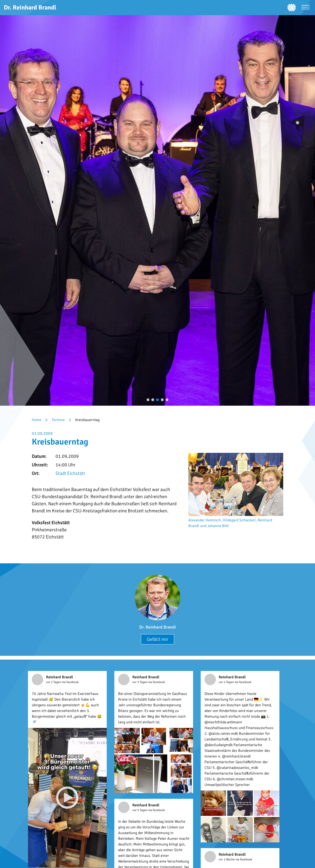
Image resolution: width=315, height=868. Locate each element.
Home (37, 420)
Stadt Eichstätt (70, 473)
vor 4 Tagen (227, 682)
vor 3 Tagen (140, 682)
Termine (58, 420)
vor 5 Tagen (140, 810)
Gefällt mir (157, 639)
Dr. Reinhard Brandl (157, 627)
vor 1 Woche (227, 859)
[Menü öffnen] (306, 8)
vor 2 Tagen (54, 682)
